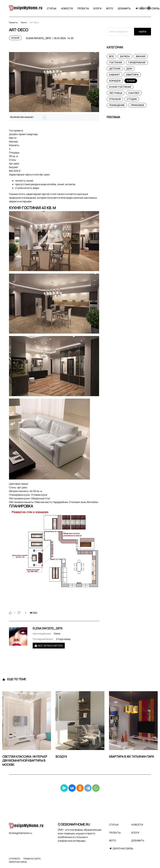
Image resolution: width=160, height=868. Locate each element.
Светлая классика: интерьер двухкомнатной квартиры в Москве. (25, 761)
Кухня (15, 38)
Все (112, 56)
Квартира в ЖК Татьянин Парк (132, 757)
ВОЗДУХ (61, 757)
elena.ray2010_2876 (38, 38)
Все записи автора (49, 646)
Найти (143, 32)
